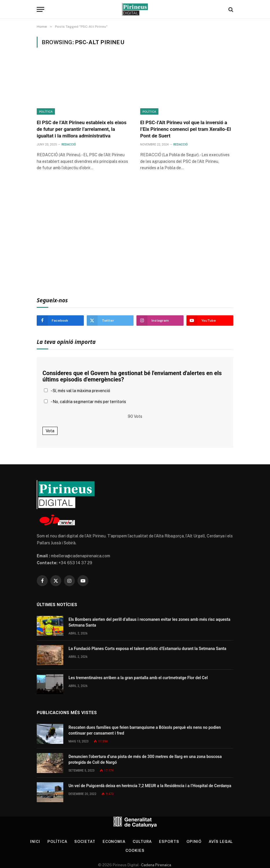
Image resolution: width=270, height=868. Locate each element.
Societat (85, 842)
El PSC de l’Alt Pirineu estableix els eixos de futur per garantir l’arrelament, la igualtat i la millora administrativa (82, 129)
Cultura (142, 842)
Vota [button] (50, 431)
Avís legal (221, 842)
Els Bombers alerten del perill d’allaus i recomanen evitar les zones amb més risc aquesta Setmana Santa (149, 622)
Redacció (69, 145)
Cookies (135, 851)
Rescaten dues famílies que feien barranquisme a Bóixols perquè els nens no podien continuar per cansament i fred (145, 730)
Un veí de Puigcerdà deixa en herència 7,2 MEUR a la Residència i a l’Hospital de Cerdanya (150, 786)
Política (46, 111)
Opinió (194, 842)
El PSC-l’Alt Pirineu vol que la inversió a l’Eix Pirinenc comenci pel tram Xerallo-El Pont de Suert (186, 129)
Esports (169, 842)
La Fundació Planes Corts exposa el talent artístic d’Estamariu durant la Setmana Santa (147, 649)
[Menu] (40, 9)
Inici (35, 842)
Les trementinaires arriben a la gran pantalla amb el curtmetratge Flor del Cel (138, 678)
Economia (114, 842)
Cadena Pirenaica (156, 865)
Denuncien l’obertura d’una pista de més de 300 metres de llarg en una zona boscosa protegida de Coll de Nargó (145, 759)
